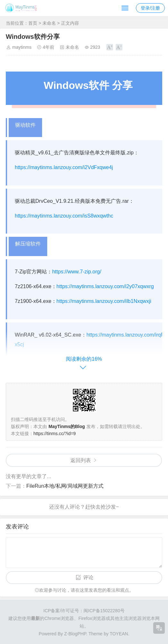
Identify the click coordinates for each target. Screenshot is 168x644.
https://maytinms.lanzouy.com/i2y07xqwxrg (105, 286)
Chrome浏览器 (59, 618)
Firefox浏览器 (92, 618)
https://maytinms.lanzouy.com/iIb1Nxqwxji (104, 301)
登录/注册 (150, 8)
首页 (33, 23)
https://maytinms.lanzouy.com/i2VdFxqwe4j (64, 167)
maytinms (22, 47)
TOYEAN (119, 634)
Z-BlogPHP (75, 634)
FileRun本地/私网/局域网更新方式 (65, 486)
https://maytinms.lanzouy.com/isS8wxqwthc (64, 216)
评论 (88, 577)
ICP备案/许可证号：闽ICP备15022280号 (84, 611)
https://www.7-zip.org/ (77, 272)
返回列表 (81, 460)
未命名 (49, 23)
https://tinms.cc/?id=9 (55, 434)
